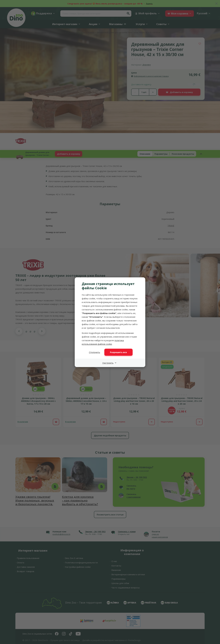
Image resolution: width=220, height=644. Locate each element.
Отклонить (95, 352)
